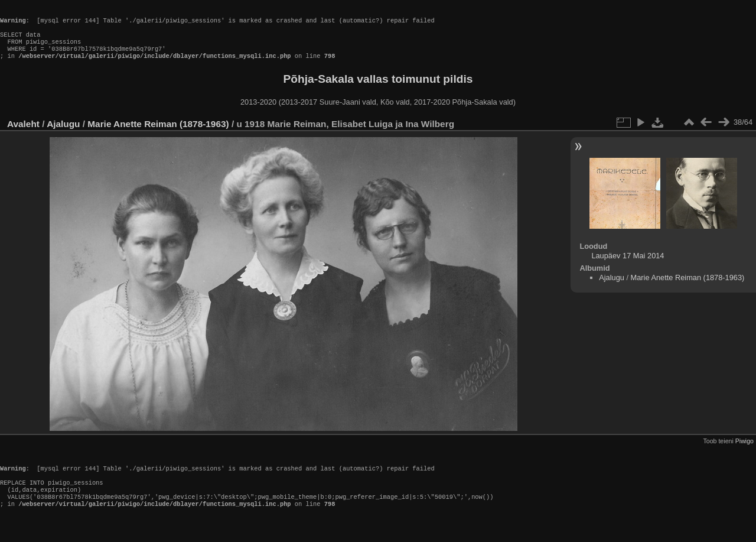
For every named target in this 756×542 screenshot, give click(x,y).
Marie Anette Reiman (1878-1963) (158, 134)
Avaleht (23, 134)
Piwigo (744, 452)
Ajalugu (63, 134)
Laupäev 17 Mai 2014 (628, 266)
